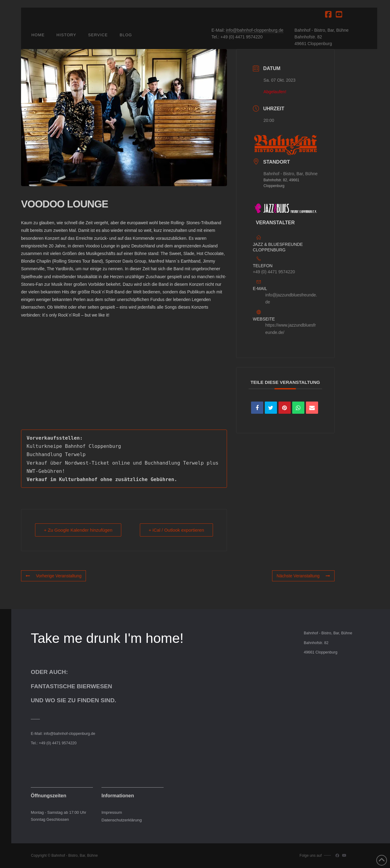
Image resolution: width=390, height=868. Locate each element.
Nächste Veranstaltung (303, 576)
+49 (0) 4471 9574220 (274, 272)
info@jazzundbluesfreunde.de (291, 299)
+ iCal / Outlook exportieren (176, 530)
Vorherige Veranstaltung (53, 576)
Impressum (112, 812)
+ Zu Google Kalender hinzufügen (78, 530)
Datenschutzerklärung (122, 820)
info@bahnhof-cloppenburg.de (255, 30)
